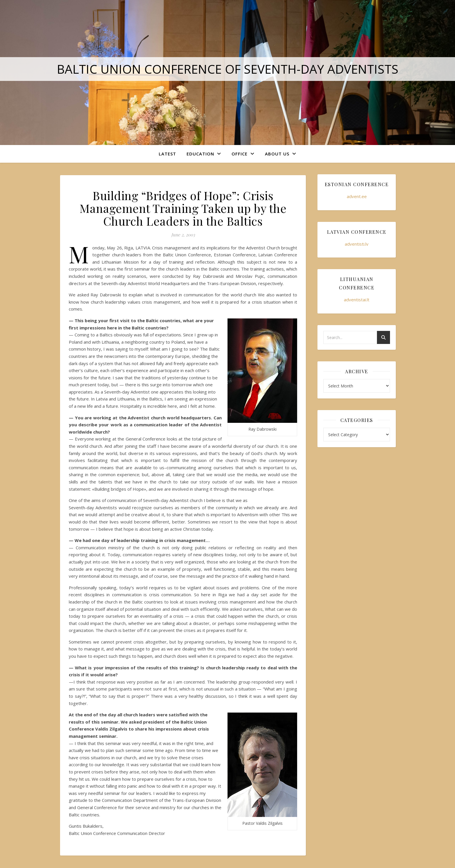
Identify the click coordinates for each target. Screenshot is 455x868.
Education (200, 154)
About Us (277, 154)
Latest (167, 154)
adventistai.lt (357, 300)
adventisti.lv (357, 244)
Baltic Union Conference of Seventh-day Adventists (228, 69)
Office (240, 154)
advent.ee (357, 196)
